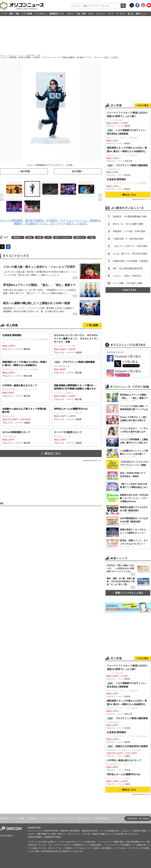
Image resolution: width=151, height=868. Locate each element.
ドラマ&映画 (27, 14)
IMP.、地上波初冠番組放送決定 (128, 268)
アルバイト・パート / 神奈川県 (25, 369)
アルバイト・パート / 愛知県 (25, 342)
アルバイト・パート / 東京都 (77, 367)
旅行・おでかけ (63, 237)
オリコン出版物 (18, 818)
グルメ (91, 14)
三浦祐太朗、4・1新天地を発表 (128, 239)
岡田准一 (18, 237)
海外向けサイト (84, 818)
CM (39, 56)
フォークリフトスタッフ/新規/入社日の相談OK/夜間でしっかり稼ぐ (127, 114)
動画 (30, 237)
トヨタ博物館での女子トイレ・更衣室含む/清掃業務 (127, 132)
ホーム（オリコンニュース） (12, 56)
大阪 (91, 237)
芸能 (11, 14)
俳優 (39, 237)
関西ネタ (80, 237)
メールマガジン (68, 818)
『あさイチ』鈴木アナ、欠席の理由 (130, 246)
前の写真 (25, 171)
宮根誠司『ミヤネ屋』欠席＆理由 (129, 231)
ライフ (111, 14)
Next (101, 198)
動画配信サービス (57, 14)
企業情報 (145, 819)
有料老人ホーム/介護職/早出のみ (124, 774)
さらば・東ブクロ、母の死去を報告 (130, 254)
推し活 (131, 14)
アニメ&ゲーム (41, 14)
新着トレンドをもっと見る (128, 593)
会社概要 (4, 818)
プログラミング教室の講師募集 (127, 166)
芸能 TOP (31, 56)
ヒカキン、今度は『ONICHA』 (128, 276)
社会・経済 (81, 14)
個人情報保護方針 (102, 818)
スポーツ (70, 14)
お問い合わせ (52, 818)
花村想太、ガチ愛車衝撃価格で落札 (130, 216)
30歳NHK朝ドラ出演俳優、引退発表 (130, 261)
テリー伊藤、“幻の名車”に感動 (128, 283)
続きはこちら (53, 453)
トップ (4, 14)
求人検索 (93, 325)
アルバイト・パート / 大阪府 (77, 344)
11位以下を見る (128, 290)
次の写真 (76, 171)
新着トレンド (141, 14)
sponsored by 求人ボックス (92, 460)
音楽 (17, 14)
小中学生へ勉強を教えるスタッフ (124, 760)
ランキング (121, 14)
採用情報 (133, 819)
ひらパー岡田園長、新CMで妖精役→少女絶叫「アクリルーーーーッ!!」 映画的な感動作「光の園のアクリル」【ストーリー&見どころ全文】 (51, 222)
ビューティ (101, 14)
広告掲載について (35, 818)
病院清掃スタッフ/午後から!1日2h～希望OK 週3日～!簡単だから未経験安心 (127, 150)
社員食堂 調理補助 (116, 179)
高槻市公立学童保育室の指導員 (127, 747)
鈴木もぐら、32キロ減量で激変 (128, 224)
